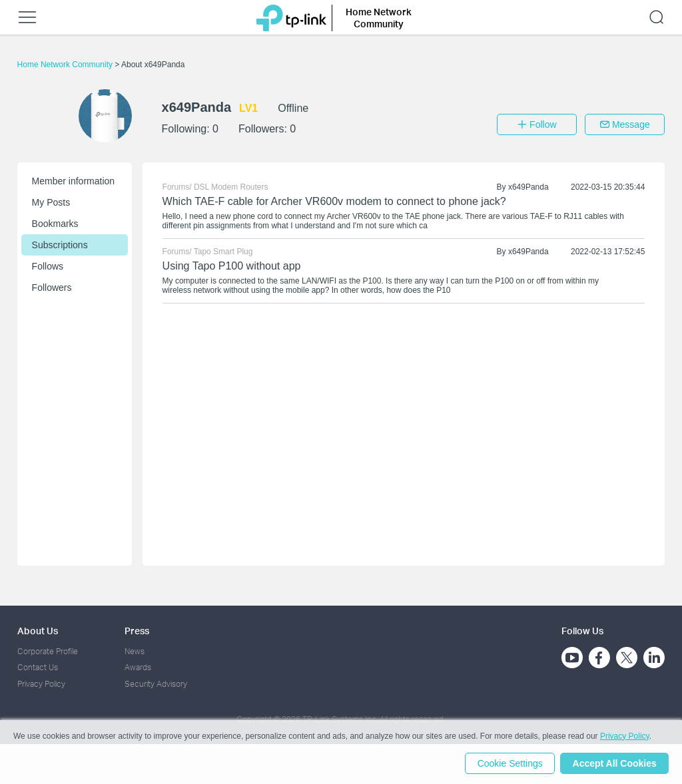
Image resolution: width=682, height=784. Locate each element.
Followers (52, 288)
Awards (138, 667)
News (135, 651)
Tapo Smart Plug (223, 252)
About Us (38, 631)
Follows (48, 266)
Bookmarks (55, 224)
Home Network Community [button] (379, 18)
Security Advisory (156, 684)
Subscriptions (60, 245)
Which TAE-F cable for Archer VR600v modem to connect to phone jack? (334, 201)
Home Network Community (66, 65)
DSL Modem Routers (231, 187)
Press (137, 631)
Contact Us (38, 667)
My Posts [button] (51, 202)
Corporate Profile (48, 651)
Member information (74, 181)
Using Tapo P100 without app (232, 266)
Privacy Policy (41, 684)
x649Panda (528, 187)
